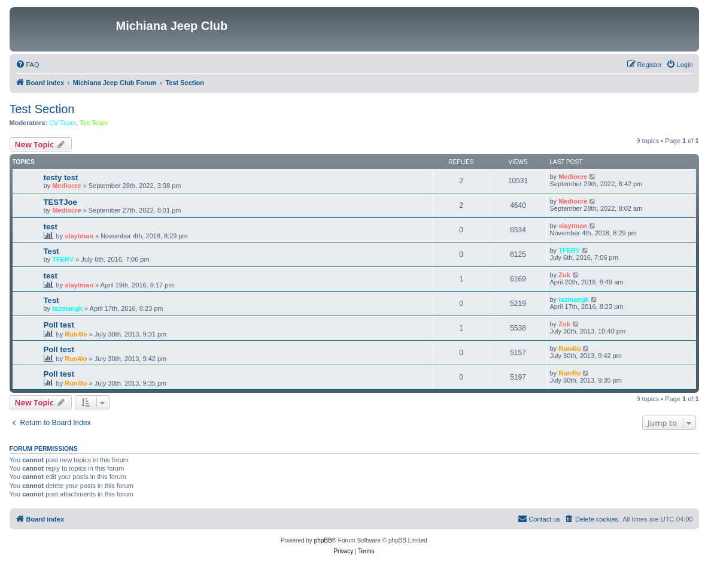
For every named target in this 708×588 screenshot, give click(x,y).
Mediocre (66, 186)
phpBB (323, 540)
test (51, 227)
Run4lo (76, 334)
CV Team (63, 123)
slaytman (79, 236)
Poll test (59, 325)
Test (51, 251)
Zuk (564, 275)
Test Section (42, 109)
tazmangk (67, 308)
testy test (61, 178)
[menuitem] (28, 65)
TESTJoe (60, 202)
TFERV (63, 259)
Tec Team (94, 123)
